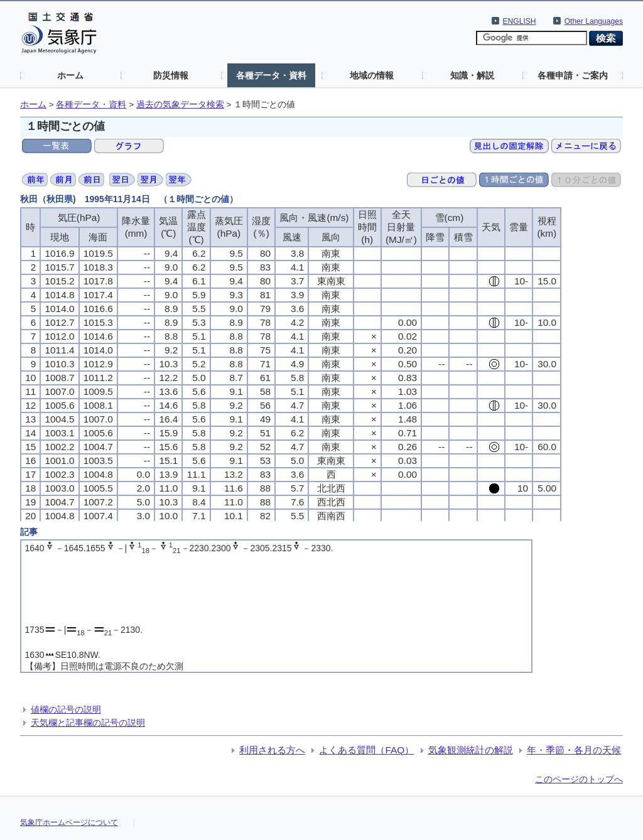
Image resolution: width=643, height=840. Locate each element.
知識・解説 (472, 75)
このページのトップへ (579, 779)
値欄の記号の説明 (66, 709)
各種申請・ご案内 (573, 75)
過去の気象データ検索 (180, 105)
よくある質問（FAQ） (366, 750)
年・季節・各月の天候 (574, 750)
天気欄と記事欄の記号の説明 (88, 723)
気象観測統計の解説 (471, 750)
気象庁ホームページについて (69, 822)
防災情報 (171, 75)
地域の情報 (372, 75)
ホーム (70, 75)
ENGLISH (520, 21)
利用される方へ (272, 750)
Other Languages (594, 21)
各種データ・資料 (271, 75)
